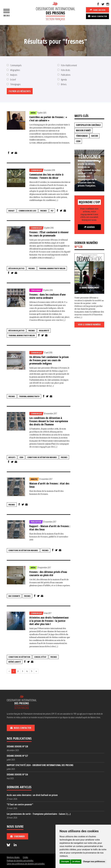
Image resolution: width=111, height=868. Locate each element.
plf (52, 211)
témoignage (82, 136)
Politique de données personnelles (20, 860)
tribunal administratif (29, 396)
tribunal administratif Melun (52, 268)
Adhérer (89, 227)
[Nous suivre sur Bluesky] (9, 845)
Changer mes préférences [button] (94, 861)
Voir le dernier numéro (89, 325)
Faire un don (97, 10)
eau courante (14, 596)
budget (12, 211)
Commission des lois (27, 211)
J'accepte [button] (65, 861)
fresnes (44, 211)
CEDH (21, 457)
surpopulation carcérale (88, 125)
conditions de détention (19, 657)
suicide (95, 136)
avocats (12, 457)
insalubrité (44, 331)
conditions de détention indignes (42, 457)
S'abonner (17, 836)
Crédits (25, 857)
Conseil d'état (40, 657)
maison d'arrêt (84, 130)
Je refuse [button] (76, 861)
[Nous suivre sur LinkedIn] (15, 845)
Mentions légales (13, 857)
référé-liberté (15, 662)
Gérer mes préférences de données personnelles (26, 864)
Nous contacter (97, 16)
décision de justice (16, 268)
